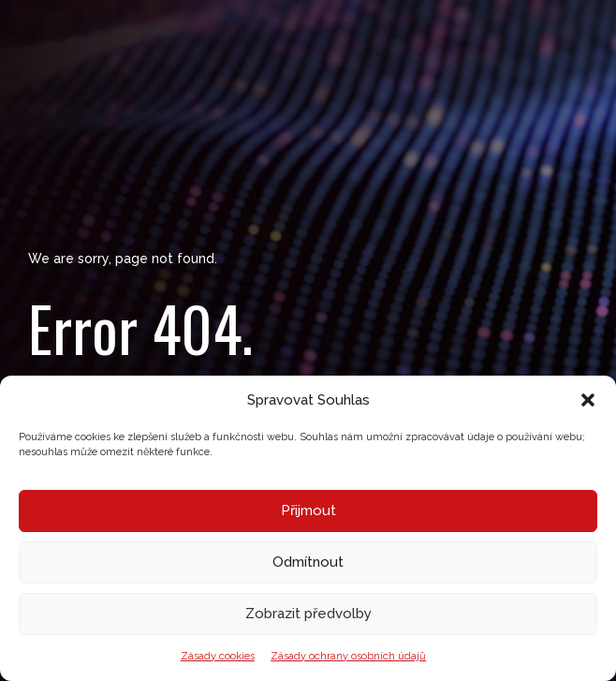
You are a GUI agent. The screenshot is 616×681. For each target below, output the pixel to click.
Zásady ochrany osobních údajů (348, 656)
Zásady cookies (218, 656)
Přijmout (308, 511)
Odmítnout (308, 562)
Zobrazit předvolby (308, 614)
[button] (588, 400)
